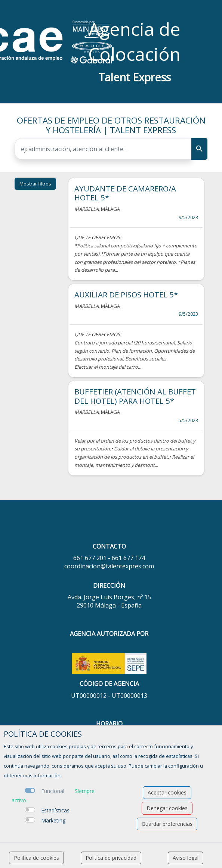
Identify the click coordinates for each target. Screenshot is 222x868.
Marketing (53, 820)
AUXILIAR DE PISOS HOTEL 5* (126, 294)
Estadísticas (55, 810)
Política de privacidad (111, 858)
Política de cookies (36, 858)
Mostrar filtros (35, 184)
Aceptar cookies (167, 792)
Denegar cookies (167, 808)
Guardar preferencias (167, 824)
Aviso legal (186, 858)
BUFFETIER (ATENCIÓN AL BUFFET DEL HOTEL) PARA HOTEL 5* (135, 396)
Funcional (53, 791)
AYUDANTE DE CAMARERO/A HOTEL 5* (125, 193)
